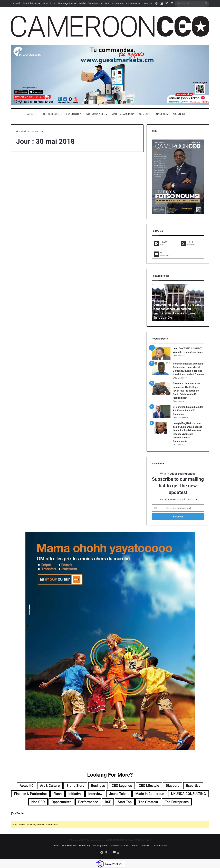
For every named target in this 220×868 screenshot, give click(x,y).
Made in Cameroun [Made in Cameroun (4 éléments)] (150, 794)
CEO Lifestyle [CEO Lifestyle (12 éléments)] (149, 786)
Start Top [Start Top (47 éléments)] (125, 802)
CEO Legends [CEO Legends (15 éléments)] (122, 786)
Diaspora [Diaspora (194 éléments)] (173, 786)
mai (36, 131)
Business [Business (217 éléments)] (98, 786)
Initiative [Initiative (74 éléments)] (75, 794)
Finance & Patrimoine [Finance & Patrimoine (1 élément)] (30, 794)
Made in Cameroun (89, 3)
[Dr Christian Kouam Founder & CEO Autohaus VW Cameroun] (161, 412)
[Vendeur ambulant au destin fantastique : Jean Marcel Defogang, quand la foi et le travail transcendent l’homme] (161, 368)
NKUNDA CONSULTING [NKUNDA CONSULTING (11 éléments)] (188, 794)
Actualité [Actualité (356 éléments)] (26, 786)
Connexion (117, 3)
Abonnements (133, 3)
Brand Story (49, 3)
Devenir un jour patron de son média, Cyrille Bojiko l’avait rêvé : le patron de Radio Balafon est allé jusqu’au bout (186, 391)
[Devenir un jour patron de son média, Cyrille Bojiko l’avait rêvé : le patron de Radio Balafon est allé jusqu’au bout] (161, 388)
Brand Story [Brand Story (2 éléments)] (75, 786)
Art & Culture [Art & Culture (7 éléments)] (50, 786)
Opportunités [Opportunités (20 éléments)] (61, 802)
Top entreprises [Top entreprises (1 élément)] (177, 802)
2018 (30, 131)
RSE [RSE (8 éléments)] (108, 802)
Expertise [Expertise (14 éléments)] (193, 786)
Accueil (16, 3)
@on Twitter (18, 813)
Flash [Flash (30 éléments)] (58, 794)
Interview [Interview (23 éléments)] (95, 794)
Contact (105, 3)
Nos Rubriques (30, 3)
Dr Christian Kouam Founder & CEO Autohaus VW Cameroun (188, 411)
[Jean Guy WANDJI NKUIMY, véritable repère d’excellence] (161, 353)
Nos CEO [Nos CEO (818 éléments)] (38, 802)
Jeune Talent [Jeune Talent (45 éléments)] (119, 794)
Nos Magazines (66, 3)
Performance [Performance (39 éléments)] (88, 802)
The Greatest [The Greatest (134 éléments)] (148, 802)
